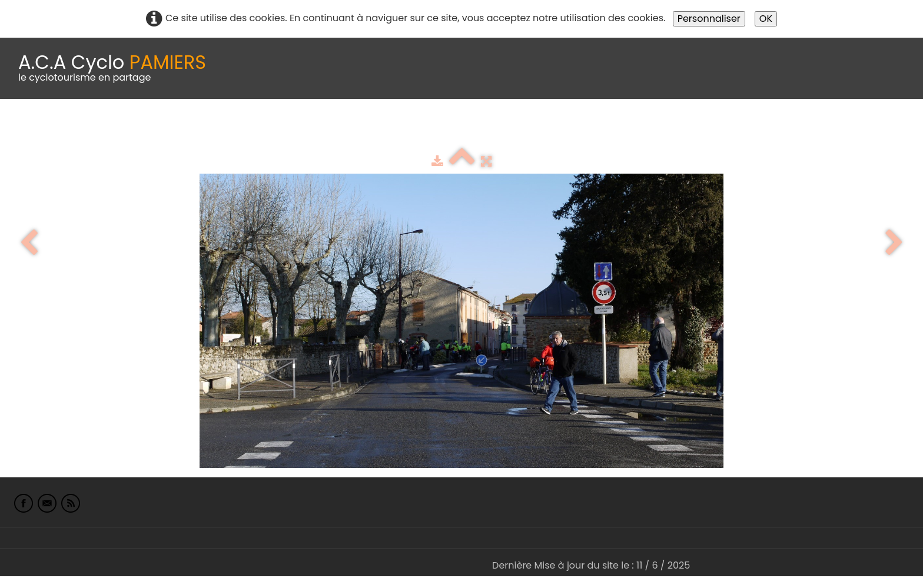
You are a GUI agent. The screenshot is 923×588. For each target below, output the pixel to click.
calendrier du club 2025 (174, 128)
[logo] (112, 68)
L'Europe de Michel (645, 128)
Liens (573, 128)
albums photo (506, 128)
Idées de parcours (294, 128)
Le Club (78, 128)
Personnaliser (709, 19)
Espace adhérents (402, 128)
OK (766, 19)
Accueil (26, 128)
